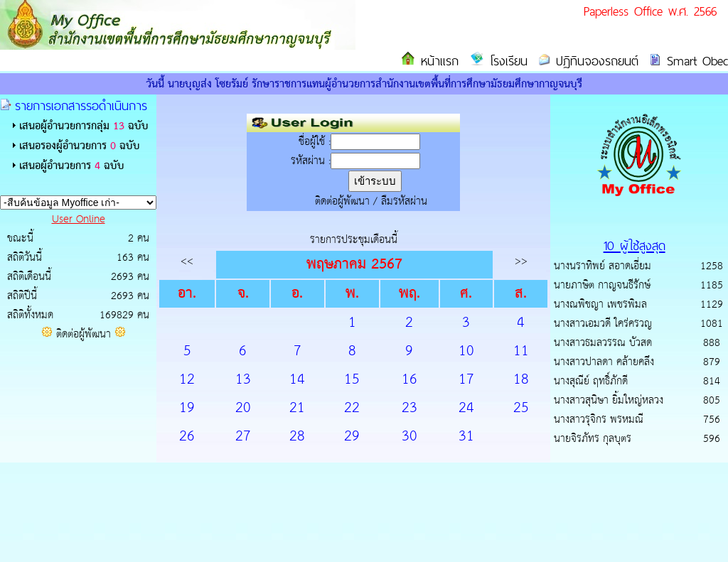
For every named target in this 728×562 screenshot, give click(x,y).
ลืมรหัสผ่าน (404, 201)
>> (521, 261)
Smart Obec (695, 61)
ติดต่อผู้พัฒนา (84, 334)
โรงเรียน (506, 61)
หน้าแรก (437, 61)
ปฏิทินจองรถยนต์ (594, 61)
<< (187, 261)
